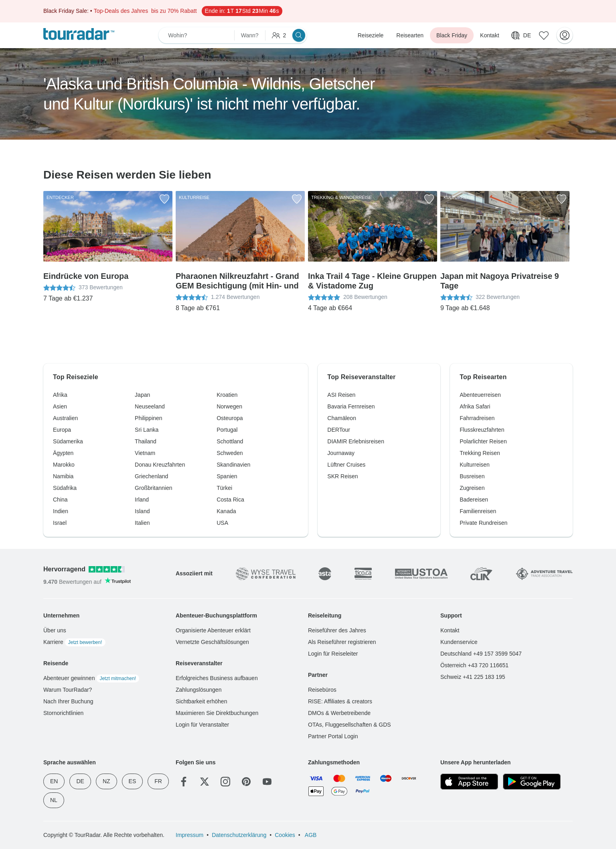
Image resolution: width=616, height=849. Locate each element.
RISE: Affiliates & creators (340, 701)
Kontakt (489, 35)
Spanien (227, 476)
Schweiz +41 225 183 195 (473, 677)
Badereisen (474, 500)
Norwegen (229, 406)
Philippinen (149, 418)
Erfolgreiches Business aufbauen (217, 678)
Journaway (341, 453)
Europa (62, 430)
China (60, 500)
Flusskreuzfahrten (482, 430)
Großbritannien (153, 488)
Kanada (226, 511)
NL (54, 800)
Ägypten (63, 453)
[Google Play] (532, 782)
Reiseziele (371, 35)
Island (142, 511)
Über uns (55, 630)
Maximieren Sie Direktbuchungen (217, 713)
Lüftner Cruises (346, 465)
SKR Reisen (342, 476)
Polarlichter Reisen (483, 441)
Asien (60, 406)
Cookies (285, 835)
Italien (142, 523)
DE (80, 781)
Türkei (224, 488)
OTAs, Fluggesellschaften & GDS (350, 725)
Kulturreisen (475, 465)
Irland (142, 500)
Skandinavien (233, 465)
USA (222, 523)
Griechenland (151, 476)
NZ (106, 781)
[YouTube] (267, 782)
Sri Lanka (147, 430)
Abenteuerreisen (480, 395)
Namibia (63, 476)
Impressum (189, 835)
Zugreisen (472, 488)
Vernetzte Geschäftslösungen (212, 642)
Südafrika (65, 488)
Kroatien (227, 395)
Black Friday (452, 35)
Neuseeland (150, 406)
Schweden (230, 453)
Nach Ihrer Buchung (68, 701)
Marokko (64, 465)
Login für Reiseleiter (333, 654)
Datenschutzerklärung (239, 835)
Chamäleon (342, 418)
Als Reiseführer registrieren (342, 642)
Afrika (60, 395)
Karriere (74, 642)
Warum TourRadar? (68, 690)
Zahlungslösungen (199, 690)
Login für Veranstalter (202, 725)
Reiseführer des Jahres (337, 630)
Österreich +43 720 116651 (474, 665)
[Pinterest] (246, 782)
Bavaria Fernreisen (351, 406)
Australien (65, 418)
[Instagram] (225, 782)
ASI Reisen (341, 395)
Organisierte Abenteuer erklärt (213, 630)
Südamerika (68, 441)
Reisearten (410, 35)
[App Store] (469, 782)
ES (133, 781)
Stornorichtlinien (63, 713)
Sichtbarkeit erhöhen (201, 701)
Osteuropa (230, 418)
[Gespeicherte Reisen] (544, 35)
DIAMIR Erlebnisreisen (356, 441)
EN (54, 781)
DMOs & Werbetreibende (339, 713)
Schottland (230, 441)
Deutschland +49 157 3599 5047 (481, 654)
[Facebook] (184, 782)
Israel (60, 523)
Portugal (227, 430)
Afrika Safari (475, 406)
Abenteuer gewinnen (91, 678)
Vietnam (145, 453)
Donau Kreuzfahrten (160, 465)
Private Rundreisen (483, 523)
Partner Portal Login (333, 736)
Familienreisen (478, 511)
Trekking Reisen (480, 453)
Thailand (146, 441)
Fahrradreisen (477, 418)
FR (158, 781)
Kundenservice (459, 642)
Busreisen (472, 476)
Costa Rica (230, 500)
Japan (142, 395)
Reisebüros (322, 690)
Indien (61, 511)
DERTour (339, 430)
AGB (310, 835)
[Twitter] (205, 782)
